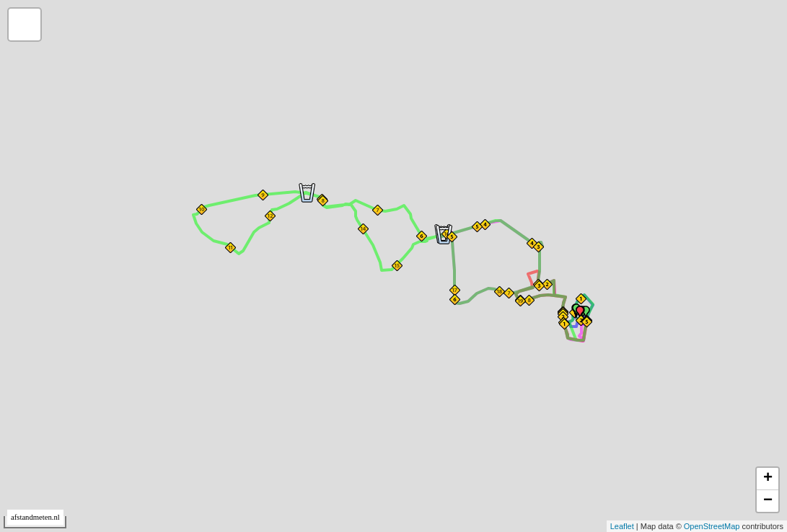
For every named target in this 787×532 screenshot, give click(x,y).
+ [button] (768, 479)
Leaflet (622, 526)
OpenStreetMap (712, 526)
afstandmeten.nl (35, 517)
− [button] (768, 501)
